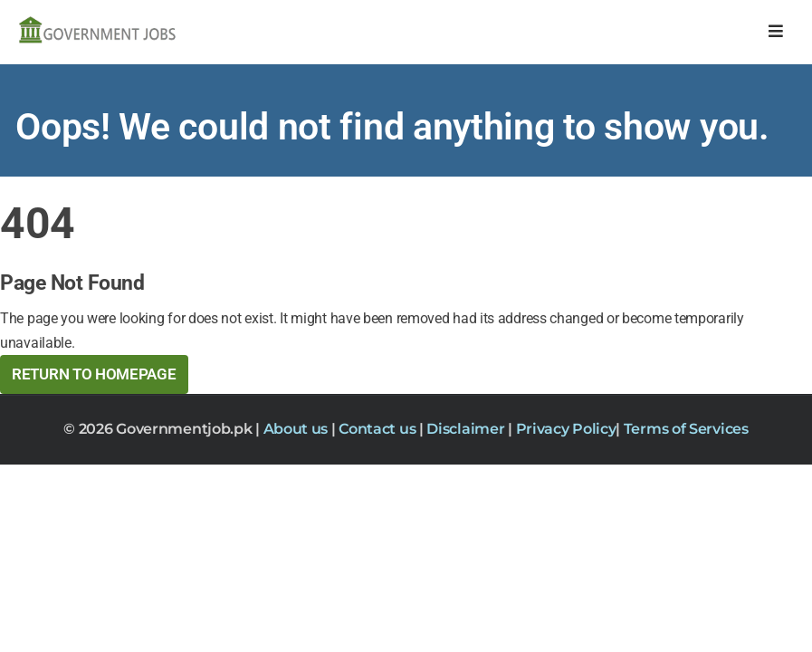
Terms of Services (686, 429)
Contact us (379, 429)
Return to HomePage (94, 374)
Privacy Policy (566, 429)
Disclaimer (467, 429)
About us (297, 429)
